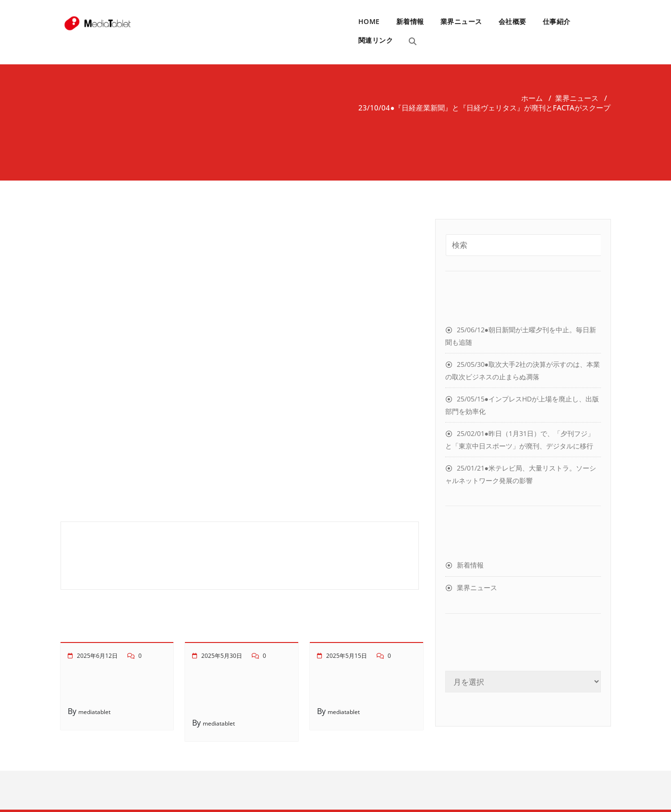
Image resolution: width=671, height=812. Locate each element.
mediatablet (94, 712)
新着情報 (410, 21)
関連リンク (376, 40)
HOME (369, 21)
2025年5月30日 (222, 656)
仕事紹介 (557, 21)
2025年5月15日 (347, 656)
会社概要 (512, 21)
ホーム (532, 98)
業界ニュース (461, 21)
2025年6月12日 (97, 656)
